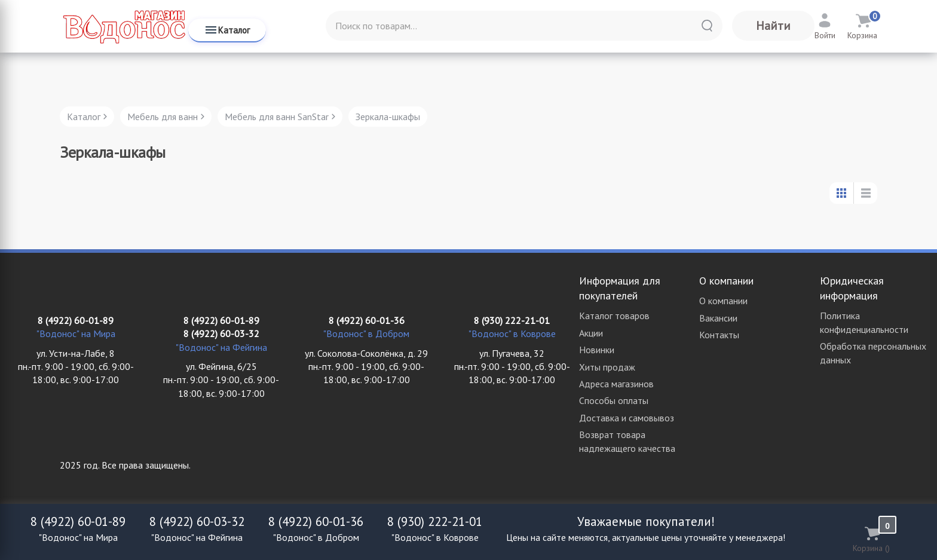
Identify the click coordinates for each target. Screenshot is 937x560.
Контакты (719, 335)
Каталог (227, 30)
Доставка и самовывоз (627, 418)
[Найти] (707, 26)
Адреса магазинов (616, 384)
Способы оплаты (614, 400)
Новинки (597, 350)
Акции (591, 333)
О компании (723, 301)
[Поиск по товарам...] (524, 26)
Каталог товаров (614, 316)
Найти (773, 26)
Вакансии (718, 318)
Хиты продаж (607, 367)
